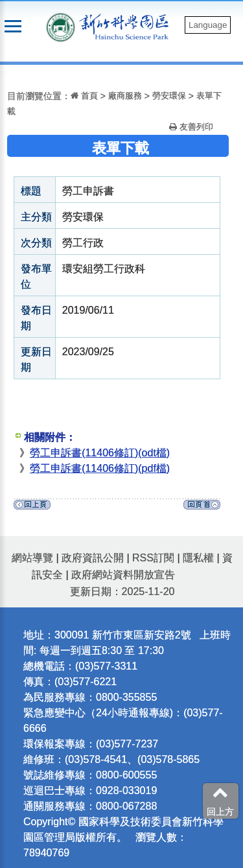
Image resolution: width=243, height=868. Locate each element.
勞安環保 (169, 96)
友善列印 (191, 127)
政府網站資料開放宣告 (123, 575)
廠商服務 (125, 96)
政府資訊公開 (93, 558)
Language (208, 25)
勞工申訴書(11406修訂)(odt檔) (100, 453)
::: (4, 73)
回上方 (220, 801)
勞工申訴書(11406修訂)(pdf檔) (100, 468)
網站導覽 (32, 558)
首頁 (84, 96)
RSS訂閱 (153, 558)
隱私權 (198, 558)
